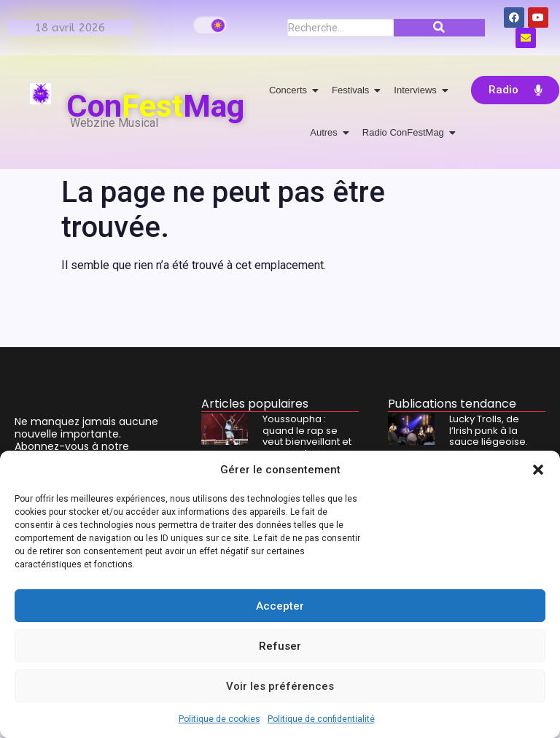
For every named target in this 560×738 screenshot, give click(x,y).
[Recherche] (341, 28)
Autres (326, 132)
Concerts (291, 90)
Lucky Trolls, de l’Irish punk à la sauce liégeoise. (489, 431)
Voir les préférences (280, 686)
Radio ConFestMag (406, 132)
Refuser (280, 646)
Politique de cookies (219, 719)
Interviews (418, 90)
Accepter (280, 606)
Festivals (353, 90)
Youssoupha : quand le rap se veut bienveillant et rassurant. (307, 436)
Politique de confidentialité (321, 719)
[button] (538, 470)
